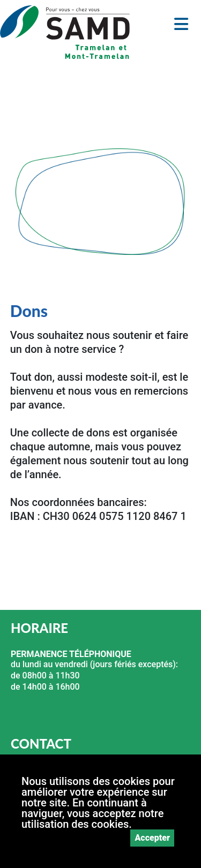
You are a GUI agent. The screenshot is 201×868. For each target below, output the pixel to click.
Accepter (152, 838)
